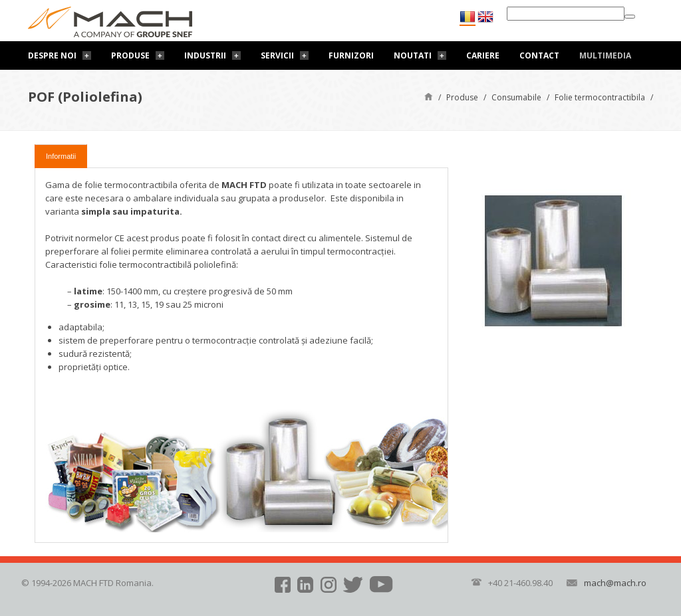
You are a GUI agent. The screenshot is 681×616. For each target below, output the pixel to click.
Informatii (61, 156)
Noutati (413, 55)
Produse (130, 55)
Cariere (483, 55)
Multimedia (605, 55)
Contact (539, 55)
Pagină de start (429, 96)
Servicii (277, 55)
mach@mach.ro (615, 583)
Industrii (205, 55)
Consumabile (516, 97)
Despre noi (52, 55)
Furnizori (351, 55)
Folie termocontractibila (600, 97)
